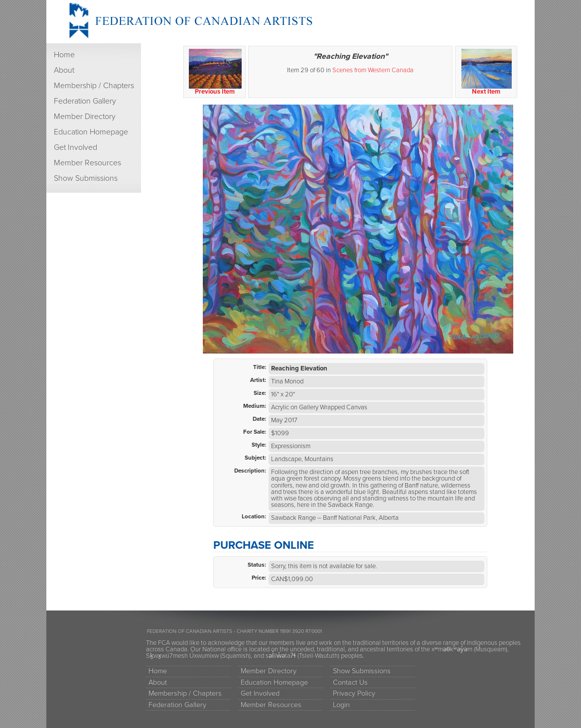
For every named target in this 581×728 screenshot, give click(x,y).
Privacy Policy (354, 693)
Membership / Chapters (94, 86)
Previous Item (215, 72)
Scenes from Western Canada (373, 70)
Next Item (487, 72)
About (64, 70)
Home (64, 55)
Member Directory (85, 117)
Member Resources (87, 163)
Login (341, 705)
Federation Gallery (85, 101)
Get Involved (75, 147)
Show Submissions (86, 178)
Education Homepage (91, 132)
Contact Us (350, 682)
